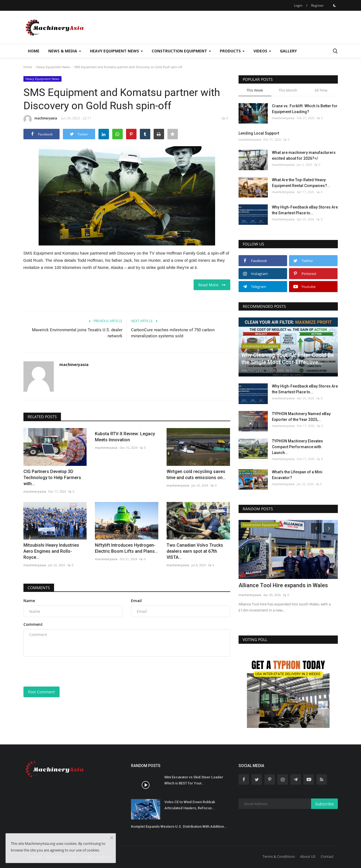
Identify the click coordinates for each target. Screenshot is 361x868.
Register (317, 5)
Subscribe (324, 804)
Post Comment (42, 692)
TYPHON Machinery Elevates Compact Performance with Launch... (297, 447)
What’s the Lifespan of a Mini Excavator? (297, 475)
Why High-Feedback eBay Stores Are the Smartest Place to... (305, 210)
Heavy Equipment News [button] (116, 51)
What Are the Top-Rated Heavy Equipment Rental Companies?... (301, 183)
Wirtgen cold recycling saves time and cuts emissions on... (196, 475)
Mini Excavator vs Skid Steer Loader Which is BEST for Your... (194, 780)
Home (34, 51)
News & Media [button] (65, 51)
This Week (255, 90)
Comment (33, 624)
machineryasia (40, 119)
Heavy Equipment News (53, 67)
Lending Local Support (259, 133)
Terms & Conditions (279, 856)
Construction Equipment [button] (181, 51)
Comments (39, 588)
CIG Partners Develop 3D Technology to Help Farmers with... (52, 478)
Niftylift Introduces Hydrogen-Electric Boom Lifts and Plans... (126, 548)
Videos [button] (262, 51)
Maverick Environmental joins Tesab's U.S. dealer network (77, 333)
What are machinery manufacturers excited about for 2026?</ (304, 155)
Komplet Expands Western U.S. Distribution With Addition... (179, 826)
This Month (288, 90)
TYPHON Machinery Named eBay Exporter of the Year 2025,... (301, 417)
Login (298, 5)
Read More (212, 285)
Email (136, 601)
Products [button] (232, 51)
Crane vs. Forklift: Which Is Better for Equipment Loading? (305, 109)
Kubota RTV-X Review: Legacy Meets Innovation (125, 437)
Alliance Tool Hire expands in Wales (283, 585)
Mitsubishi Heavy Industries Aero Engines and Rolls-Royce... (51, 551)
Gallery (288, 51)
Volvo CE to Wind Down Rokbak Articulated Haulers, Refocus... (190, 805)
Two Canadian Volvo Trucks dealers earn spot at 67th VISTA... (195, 551)
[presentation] (65, 672)
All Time (321, 90)
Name (29, 601)
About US (308, 856)
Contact (327, 856)
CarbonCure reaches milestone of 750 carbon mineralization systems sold (173, 333)
